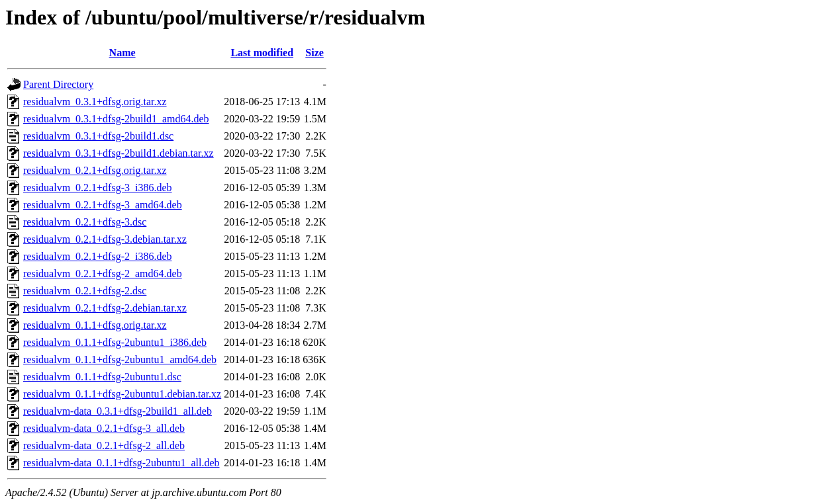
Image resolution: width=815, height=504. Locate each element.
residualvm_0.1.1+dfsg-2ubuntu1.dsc (102, 377)
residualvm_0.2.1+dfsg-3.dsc (85, 222)
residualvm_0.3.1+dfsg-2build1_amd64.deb (116, 119)
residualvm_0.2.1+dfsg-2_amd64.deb (103, 273)
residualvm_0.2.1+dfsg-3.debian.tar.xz (105, 239)
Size (314, 53)
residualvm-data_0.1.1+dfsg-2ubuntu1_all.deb (121, 463)
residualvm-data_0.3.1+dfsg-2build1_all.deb (118, 411)
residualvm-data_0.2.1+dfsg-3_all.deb (104, 428)
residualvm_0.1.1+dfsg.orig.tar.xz (95, 325)
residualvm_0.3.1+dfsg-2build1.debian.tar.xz (119, 153)
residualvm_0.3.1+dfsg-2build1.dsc (98, 136)
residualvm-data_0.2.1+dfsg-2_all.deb (104, 445)
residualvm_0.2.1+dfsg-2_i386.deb (98, 256)
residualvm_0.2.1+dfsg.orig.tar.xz (95, 170)
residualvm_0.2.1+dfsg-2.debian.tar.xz (105, 308)
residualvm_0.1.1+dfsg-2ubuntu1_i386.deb (115, 342)
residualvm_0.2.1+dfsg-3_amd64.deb (103, 205)
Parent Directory (58, 84)
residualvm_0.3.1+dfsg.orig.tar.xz (95, 102)
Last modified (262, 53)
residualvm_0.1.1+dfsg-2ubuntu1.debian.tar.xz (122, 394)
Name (122, 53)
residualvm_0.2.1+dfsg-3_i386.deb (98, 188)
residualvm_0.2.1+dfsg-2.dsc (85, 291)
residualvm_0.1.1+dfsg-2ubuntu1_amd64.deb (120, 359)
